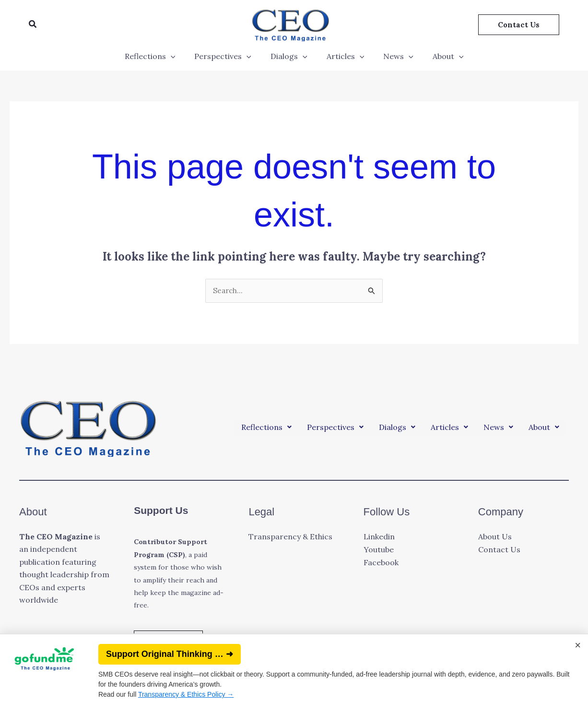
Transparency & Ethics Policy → (186, 694)
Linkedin (379, 537)
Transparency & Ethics (290, 537)
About (439, 56)
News (393, 56)
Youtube (379, 550)
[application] (180, 56)
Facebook (381, 562)
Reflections (160, 56)
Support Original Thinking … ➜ (170, 654)
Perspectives (229, 56)
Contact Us (499, 550)
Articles (344, 56)
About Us (495, 537)
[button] (33, 24)
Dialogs (291, 56)
